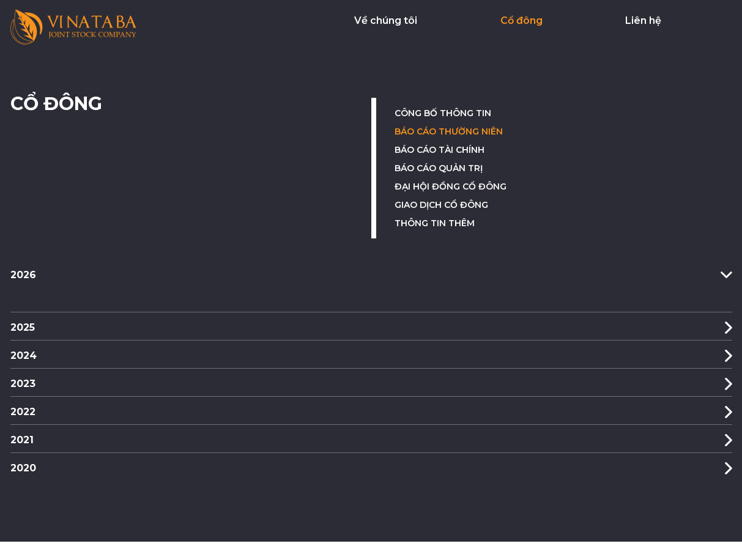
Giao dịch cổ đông (441, 205)
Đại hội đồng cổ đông (451, 186)
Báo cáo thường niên (449, 131)
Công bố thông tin (443, 113)
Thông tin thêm (435, 223)
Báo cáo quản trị (439, 168)
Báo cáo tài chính (440, 150)
